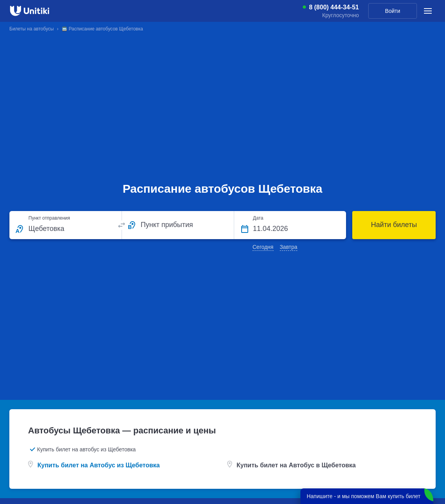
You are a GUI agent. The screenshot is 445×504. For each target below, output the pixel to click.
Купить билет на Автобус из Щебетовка (99, 465)
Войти (393, 11)
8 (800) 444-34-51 (334, 7)
